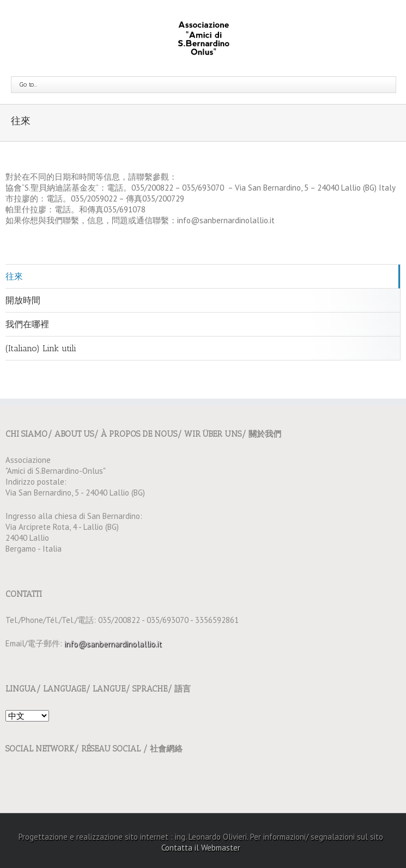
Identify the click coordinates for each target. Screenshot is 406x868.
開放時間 (23, 300)
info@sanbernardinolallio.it (113, 643)
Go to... (28, 84)
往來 (14, 276)
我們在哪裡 (27, 324)
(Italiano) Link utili (41, 348)
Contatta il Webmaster (201, 848)
